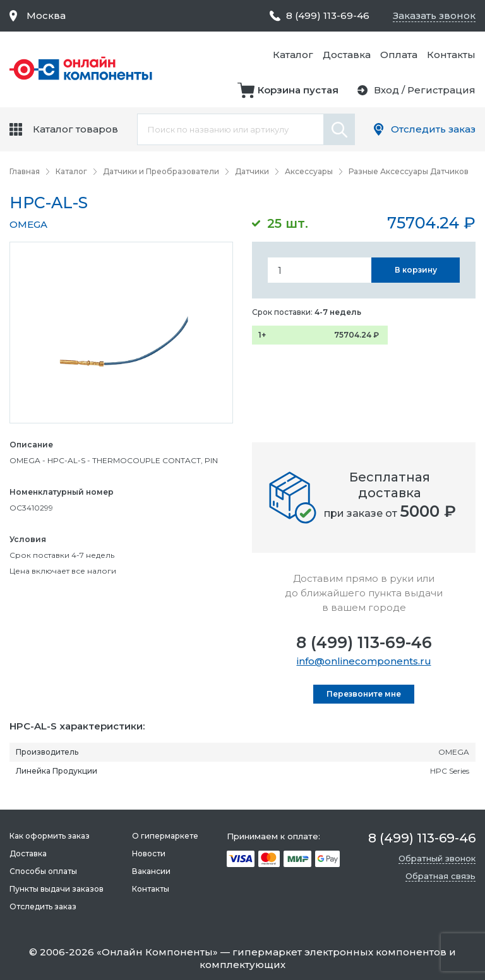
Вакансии (151, 871)
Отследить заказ (433, 129)
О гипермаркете (165, 836)
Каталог (293, 55)
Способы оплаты (43, 871)
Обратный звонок (437, 858)
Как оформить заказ (50, 836)
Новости (149, 853)
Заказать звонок (434, 15)
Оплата (399, 55)
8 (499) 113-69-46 (364, 642)
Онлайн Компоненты (157, 952)
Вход (386, 90)
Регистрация (441, 90)
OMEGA (28, 224)
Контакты (451, 55)
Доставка (347, 55)
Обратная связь (440, 876)
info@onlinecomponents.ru (364, 661)
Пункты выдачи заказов (57, 889)
